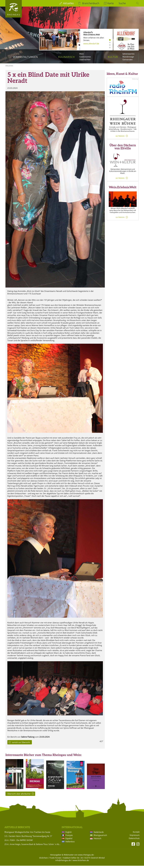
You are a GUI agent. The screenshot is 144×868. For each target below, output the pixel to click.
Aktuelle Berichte (17, 830)
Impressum (135, 837)
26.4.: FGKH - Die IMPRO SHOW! (19, 842)
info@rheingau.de (63, 863)
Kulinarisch (66, 57)
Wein (82, 54)
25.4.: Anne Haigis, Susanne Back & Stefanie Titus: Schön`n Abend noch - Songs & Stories (33, 846)
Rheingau (14, 15)
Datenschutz (134, 841)
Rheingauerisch (100, 837)
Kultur (113, 57)
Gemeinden (128, 59)
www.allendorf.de (91, 43)
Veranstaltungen (25, 57)
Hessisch (97, 841)
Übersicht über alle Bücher (19, 796)
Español (69, 841)
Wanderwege (128, 57)
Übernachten (85, 59)
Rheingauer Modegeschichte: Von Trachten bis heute (27, 834)
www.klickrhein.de (81, 863)
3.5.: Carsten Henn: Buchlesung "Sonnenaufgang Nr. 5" (28, 838)
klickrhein (44, 860)
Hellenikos (70, 844)
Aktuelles (68, 3)
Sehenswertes (128, 54)
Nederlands (99, 834)
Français (69, 837)
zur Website (120, 138)
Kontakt (136, 834)
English (69, 834)
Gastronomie (85, 57)
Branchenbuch (91, 3)
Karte (111, 3)
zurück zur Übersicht (21, 745)
